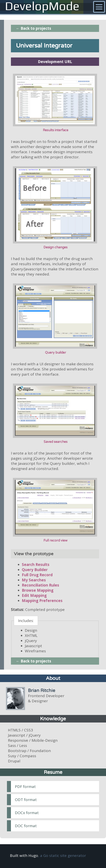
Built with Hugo (24, 856)
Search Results (36, 565)
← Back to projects (34, 28)
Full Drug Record (37, 575)
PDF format (25, 787)
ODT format (26, 800)
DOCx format (27, 813)
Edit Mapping (34, 595)
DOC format (26, 826)
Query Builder (35, 570)
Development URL (55, 62)
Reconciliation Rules (40, 585)
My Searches (34, 580)
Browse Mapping (38, 590)
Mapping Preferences (42, 601)
